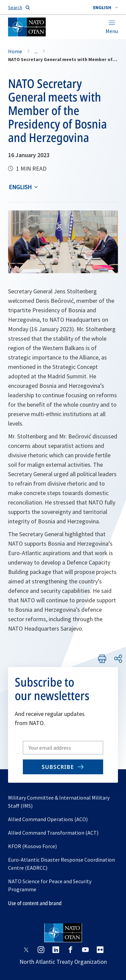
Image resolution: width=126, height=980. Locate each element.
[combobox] (106, 7)
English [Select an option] (20, 187)
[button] (106, 7)
